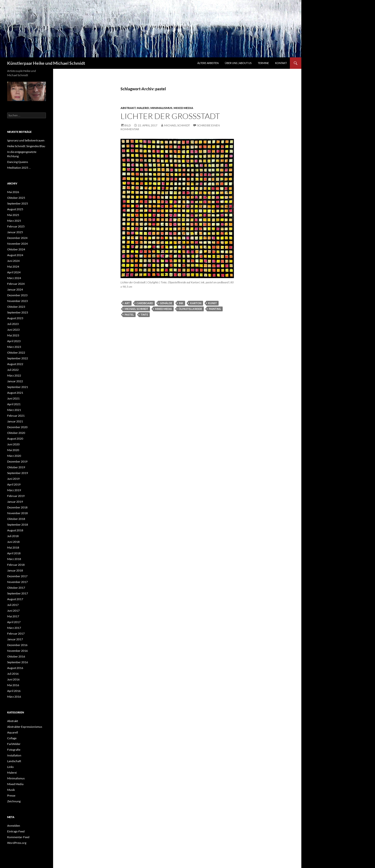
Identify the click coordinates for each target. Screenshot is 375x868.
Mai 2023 (13, 335)
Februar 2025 (16, 226)
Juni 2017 (13, 611)
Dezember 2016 (17, 645)
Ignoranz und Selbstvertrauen (26, 140)
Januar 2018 (15, 570)
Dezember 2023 (17, 295)
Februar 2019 (16, 496)
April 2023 (14, 341)
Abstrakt (128, 108)
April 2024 (14, 272)
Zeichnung (14, 801)
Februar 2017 (16, 633)
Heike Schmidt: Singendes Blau (26, 146)
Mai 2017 (13, 616)
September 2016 (18, 662)
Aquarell (13, 732)
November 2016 (17, 651)
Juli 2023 (13, 324)
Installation (14, 755)
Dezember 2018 (17, 507)
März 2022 (14, 375)
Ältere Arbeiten (208, 63)
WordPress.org (17, 843)
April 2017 (14, 622)
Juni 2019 (13, 479)
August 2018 (15, 530)
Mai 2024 (13, 267)
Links (10, 767)
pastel (129, 315)
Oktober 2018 (16, 519)
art (127, 303)
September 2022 (18, 358)
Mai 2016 (13, 685)
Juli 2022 (13, 370)
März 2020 (14, 456)
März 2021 (14, 410)
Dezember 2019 (17, 461)
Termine (263, 63)
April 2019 (14, 484)
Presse (11, 795)
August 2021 (15, 393)
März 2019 (14, 490)
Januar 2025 (15, 232)
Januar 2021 (15, 421)
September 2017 (18, 593)
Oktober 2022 (16, 353)
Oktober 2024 (16, 249)
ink (181, 303)
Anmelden (14, 826)
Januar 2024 (15, 289)
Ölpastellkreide (190, 309)
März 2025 (14, 221)
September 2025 (18, 203)
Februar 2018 (16, 565)
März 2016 (14, 697)
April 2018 (14, 553)
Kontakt (281, 63)
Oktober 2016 (16, 656)
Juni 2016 (13, 679)
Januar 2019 (15, 502)
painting (215, 309)
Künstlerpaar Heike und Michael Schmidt (46, 63)
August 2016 (15, 668)
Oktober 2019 (16, 467)
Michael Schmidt (177, 125)
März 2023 (14, 347)
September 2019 (18, 473)
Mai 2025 (13, 215)
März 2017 (14, 628)
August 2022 (15, 364)
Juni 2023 (13, 330)
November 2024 (17, 244)
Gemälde (166, 303)
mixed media (163, 309)
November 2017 (17, 582)
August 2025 (15, 209)
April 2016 (14, 691)
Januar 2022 (15, 381)
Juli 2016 (13, 674)
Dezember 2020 (17, 427)
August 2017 (15, 599)
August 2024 (15, 255)
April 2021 (14, 404)
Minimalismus (161, 108)
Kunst (212, 303)
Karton (196, 303)
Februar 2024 (16, 284)
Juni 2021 (13, 398)
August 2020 (15, 439)
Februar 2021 (16, 416)
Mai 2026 (13, 192)
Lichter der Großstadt (170, 116)
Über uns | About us (238, 63)
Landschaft (14, 761)
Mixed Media (183, 108)
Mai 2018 (13, 547)
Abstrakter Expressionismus (25, 727)
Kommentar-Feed (18, 837)
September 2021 (18, 387)
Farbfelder (14, 744)
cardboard (145, 303)
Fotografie (14, 750)
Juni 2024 (13, 261)
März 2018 (14, 559)
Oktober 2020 (16, 433)
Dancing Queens (18, 162)
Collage (12, 738)
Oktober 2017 (16, 588)
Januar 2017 (15, 639)
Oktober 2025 (16, 198)
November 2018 (17, 513)
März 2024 (14, 278)
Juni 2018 (13, 542)
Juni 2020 (13, 444)
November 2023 (17, 301)
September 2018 (18, 525)
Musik (11, 790)
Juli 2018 (13, 536)
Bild (128, 125)
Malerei (143, 108)
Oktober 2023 (16, 307)
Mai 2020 (13, 450)
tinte (144, 315)
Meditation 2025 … (19, 168)
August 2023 (15, 318)
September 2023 (18, 312)
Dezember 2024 (17, 238)
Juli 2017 (13, 605)
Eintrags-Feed (16, 831)
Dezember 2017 (17, 576)
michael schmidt (136, 309)
